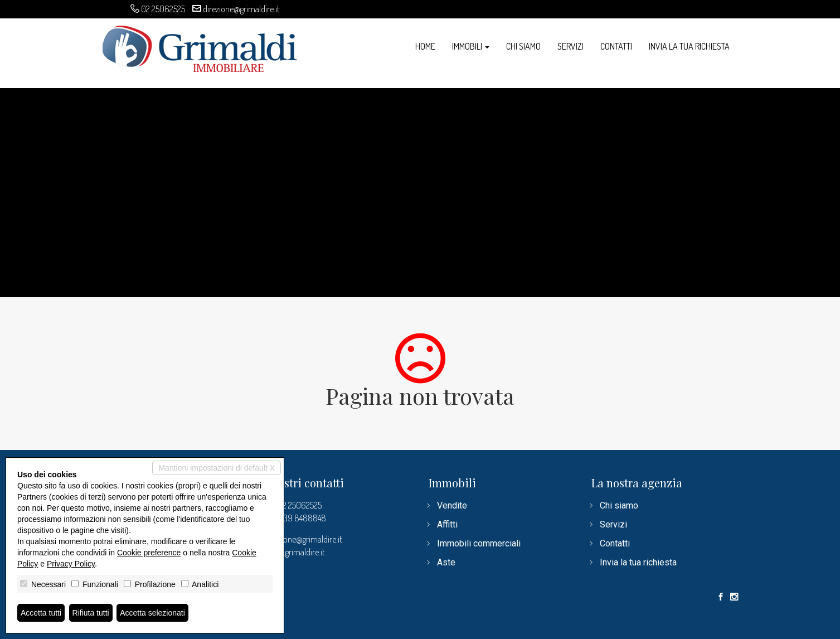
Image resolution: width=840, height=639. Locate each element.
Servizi (570, 46)
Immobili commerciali (479, 543)
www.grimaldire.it (295, 552)
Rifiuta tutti (91, 613)
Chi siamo (523, 46)
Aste (446, 562)
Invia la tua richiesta (689, 46)
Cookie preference (149, 553)
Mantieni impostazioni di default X (217, 468)
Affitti (447, 524)
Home (425, 46)
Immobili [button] (471, 46)
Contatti (616, 46)
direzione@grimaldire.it (241, 9)
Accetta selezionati (152, 613)
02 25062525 (163, 9)
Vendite (452, 505)
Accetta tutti (41, 613)
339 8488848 (302, 518)
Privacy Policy (71, 564)
